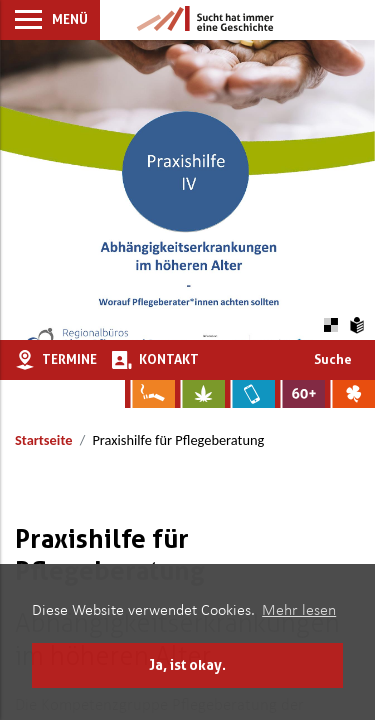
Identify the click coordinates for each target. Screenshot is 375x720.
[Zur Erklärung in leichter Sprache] (357, 322)
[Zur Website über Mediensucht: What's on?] (250, 394)
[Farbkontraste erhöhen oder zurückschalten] (330, 322)
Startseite (43, 440)
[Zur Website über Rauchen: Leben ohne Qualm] (150, 394)
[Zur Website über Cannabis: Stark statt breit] (200, 394)
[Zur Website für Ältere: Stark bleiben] (300, 394)
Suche (333, 359)
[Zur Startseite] (205, 20)
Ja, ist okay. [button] (187, 664)
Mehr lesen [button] (299, 611)
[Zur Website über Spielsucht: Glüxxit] (350, 394)
